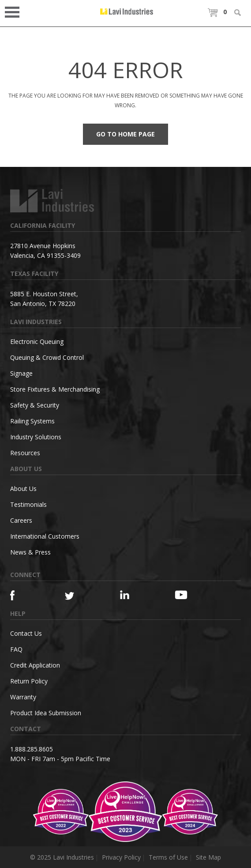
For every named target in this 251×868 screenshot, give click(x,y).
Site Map (208, 857)
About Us (23, 489)
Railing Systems (32, 421)
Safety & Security (35, 405)
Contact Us (26, 633)
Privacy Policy (121, 857)
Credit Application (35, 665)
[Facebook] (24, 595)
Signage (21, 373)
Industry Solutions (36, 437)
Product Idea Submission (46, 713)
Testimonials (28, 504)
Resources (25, 453)
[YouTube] (189, 595)
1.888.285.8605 (32, 749)
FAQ (16, 649)
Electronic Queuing (37, 342)
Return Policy (29, 681)
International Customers (45, 536)
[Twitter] (79, 596)
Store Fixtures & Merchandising (55, 389)
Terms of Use (168, 857)
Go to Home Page (125, 134)
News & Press (30, 552)
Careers (21, 520)
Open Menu (15, 11)
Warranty (23, 697)
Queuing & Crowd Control (47, 357)
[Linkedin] (134, 595)
